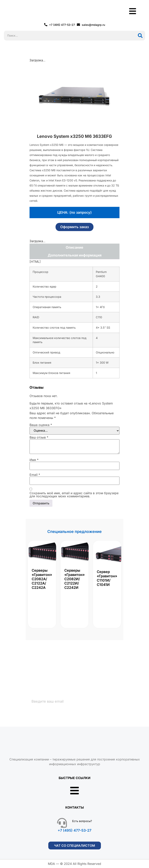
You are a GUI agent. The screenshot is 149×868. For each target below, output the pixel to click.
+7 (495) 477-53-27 (74, 830)
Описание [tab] (74, 247)
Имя (34, 460)
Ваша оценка (41, 425)
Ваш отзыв (39, 437)
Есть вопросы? (82, 821)
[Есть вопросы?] (62, 823)
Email (35, 475)
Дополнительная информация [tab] (75, 255)
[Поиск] (140, 36)
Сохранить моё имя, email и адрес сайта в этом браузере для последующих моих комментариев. (74, 495)
